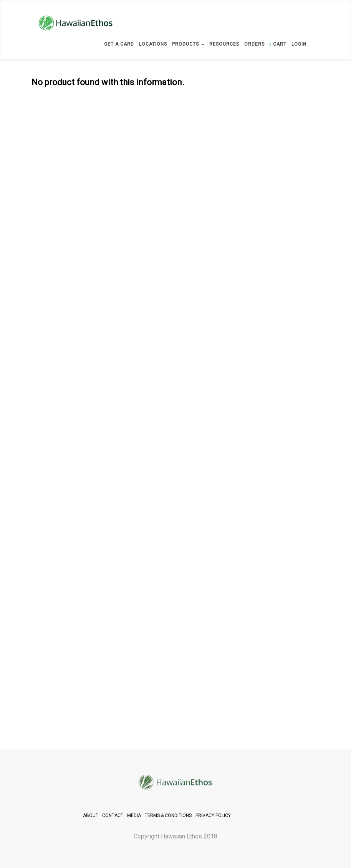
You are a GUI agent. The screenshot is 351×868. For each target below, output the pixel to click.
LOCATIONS (153, 44)
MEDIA (134, 815)
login (299, 44)
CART (278, 44)
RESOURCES (224, 44)
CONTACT (113, 815)
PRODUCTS (188, 44)
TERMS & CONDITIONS (168, 815)
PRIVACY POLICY (213, 815)
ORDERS (254, 44)
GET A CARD (119, 44)
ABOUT (91, 815)
